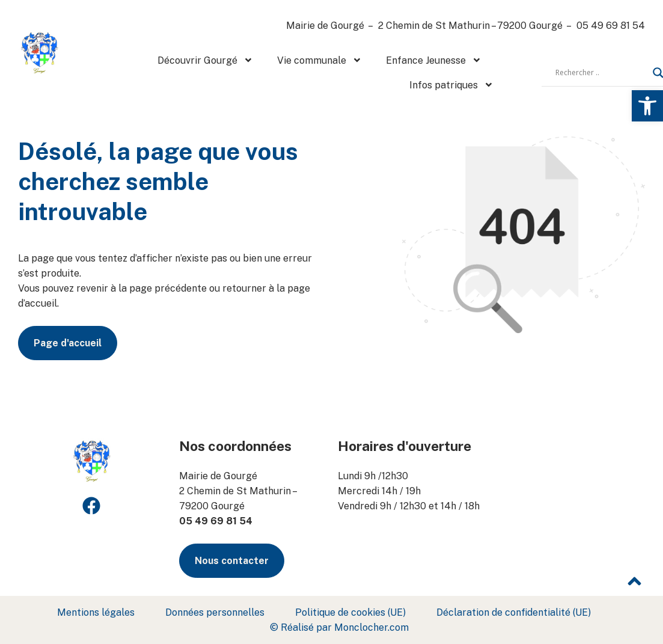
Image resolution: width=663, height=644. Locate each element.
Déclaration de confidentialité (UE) (514, 612)
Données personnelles (215, 612)
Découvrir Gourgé (205, 60)
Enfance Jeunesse (434, 60)
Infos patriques (451, 85)
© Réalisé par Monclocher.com (339, 627)
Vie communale (319, 60)
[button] (647, 106)
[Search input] (601, 73)
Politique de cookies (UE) (350, 612)
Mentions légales (96, 612)
